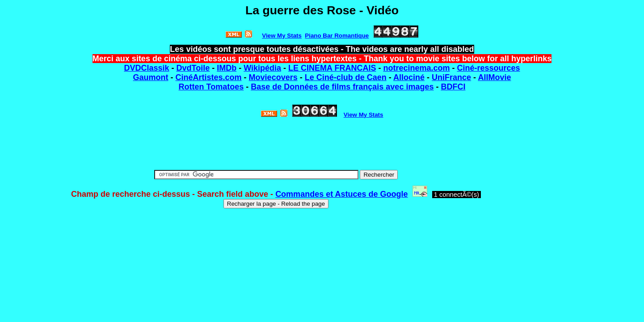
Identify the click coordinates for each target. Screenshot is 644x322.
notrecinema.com (416, 68)
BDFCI (453, 87)
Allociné (409, 77)
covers (285, 77)
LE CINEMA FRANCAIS (332, 68)
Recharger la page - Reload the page (276, 204)
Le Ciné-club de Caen (346, 77)
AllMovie (494, 77)
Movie (260, 77)
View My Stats (364, 115)
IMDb (227, 68)
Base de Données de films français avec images (342, 87)
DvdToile (193, 68)
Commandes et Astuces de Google (341, 194)
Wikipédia (262, 68)
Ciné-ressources (488, 68)
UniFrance (451, 77)
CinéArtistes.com (209, 77)
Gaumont (151, 77)
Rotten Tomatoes (211, 87)
